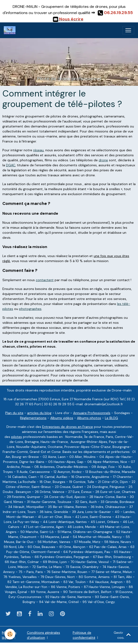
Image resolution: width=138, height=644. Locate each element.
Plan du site (14, 413)
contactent (45, 280)
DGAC (11, 165)
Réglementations (33, 418)
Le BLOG (111, 418)
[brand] (11, 30)
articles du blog (39, 413)
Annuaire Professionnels (92, 413)
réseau (38, 150)
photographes (30, 309)
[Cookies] (10, 634)
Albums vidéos (62, 418)
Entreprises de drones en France (68, 427)
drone (103, 160)
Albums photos (89, 418)
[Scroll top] (128, 634)
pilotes (17, 437)
